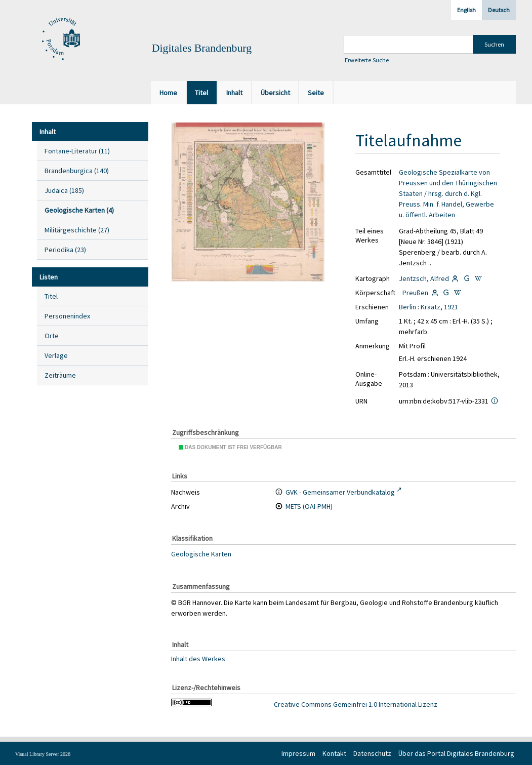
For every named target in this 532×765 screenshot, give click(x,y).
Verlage (56, 355)
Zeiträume (60, 375)
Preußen (415, 293)
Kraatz (431, 307)
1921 (451, 307)
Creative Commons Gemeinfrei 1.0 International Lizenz (356, 704)
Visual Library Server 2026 (43, 754)
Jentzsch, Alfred (424, 278)
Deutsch (499, 10)
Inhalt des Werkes (198, 659)
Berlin (407, 307)
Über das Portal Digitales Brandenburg (456, 753)
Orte (52, 336)
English (466, 10)
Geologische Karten (201, 554)
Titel (51, 296)
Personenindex (67, 316)
